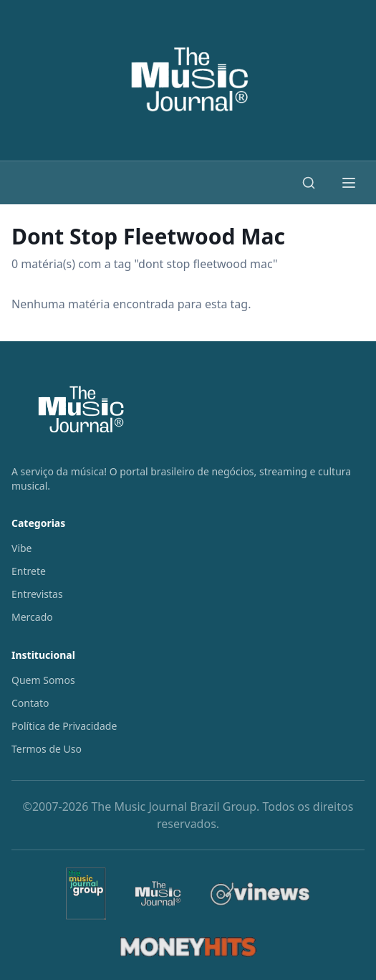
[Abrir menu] (349, 183)
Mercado (32, 617)
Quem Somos (43, 680)
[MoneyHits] (188, 947)
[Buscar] (309, 183)
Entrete (29, 571)
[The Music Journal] (158, 894)
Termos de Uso (47, 749)
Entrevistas (37, 594)
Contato (30, 703)
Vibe (22, 548)
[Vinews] (260, 894)
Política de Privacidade (64, 726)
